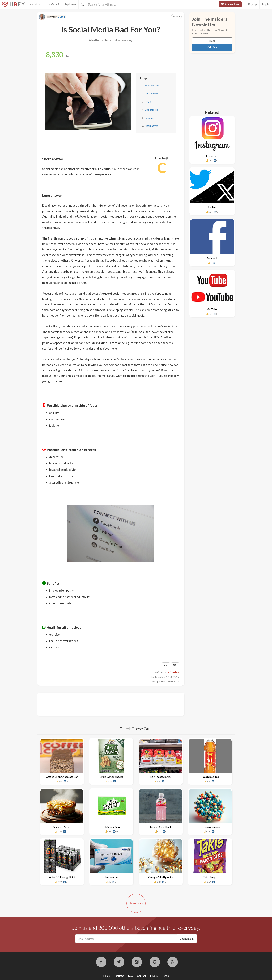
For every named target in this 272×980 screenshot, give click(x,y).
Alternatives (151, 126)
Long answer (152, 93)
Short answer (152, 85)
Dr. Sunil (62, 17)
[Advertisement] (105, 704)
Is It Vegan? (53, 4)
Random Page (230, 4)
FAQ (131, 976)
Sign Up (252, 4)
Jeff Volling (173, 672)
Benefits (149, 118)
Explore (70, 4)
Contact (142, 976)
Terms (165, 976)
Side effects (151, 110)
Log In (266, 4)
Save (176, 17)
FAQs (148, 102)
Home (107, 976)
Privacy (154, 976)
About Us (35, 4)
